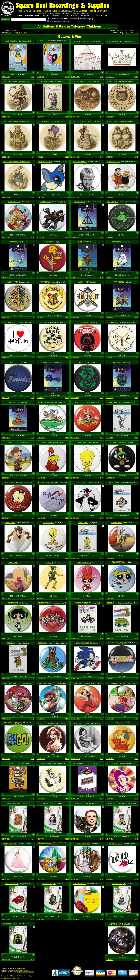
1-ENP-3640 (40, 197)
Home (19, 15)
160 (130, 30)
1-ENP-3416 (6, 679)
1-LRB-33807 (110, 558)
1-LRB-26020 (41, 799)
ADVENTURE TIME (11, 41)
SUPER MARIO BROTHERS (12, 683)
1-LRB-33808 (6, 478)
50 (121, 30)
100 (127, 30)
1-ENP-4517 (40, 839)
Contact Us (97, 15)
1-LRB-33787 (6, 558)
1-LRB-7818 (75, 358)
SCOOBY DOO (112, 603)
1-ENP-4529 (110, 277)
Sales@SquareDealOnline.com (18, 970)
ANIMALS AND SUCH (45, 162)
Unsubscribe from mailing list (10, 978)
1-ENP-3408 (110, 438)
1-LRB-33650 (41, 438)
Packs (74, 13)
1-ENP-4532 (6, 438)
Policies (74, 15)
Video (28, 11)
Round (63, 13)
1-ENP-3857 (75, 679)
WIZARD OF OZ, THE (13, 804)
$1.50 (32, 117)
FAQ (107, 15)
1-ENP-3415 (75, 638)
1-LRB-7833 (6, 879)
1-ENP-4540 (110, 318)
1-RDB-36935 (75, 719)
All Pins (58, 13)
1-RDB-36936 (6, 719)
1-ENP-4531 (75, 237)
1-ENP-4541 (110, 398)
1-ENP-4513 (40, 919)
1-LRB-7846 (110, 237)
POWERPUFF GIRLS (84, 563)
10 (126, 33)
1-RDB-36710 (6, 358)
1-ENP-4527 (40, 117)
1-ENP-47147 (110, 77)
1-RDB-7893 (6, 157)
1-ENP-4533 (40, 398)
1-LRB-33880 (110, 679)
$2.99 (102, 77)
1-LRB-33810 (110, 478)
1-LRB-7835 (40, 879)
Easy (87, 13)
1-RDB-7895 (110, 157)
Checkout (56, 15)
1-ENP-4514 (110, 919)
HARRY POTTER (46, 202)
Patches (47, 11)
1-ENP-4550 (75, 277)
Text (20, 33)
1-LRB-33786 (41, 558)
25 (128, 33)
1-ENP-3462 (6, 799)
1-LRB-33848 (41, 638)
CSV (25, 33)
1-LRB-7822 (40, 277)
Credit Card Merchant (77, 977)
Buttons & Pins (70, 11)
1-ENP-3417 (6, 77)
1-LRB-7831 (75, 839)
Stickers (57, 11)
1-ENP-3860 (40, 77)
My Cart (46, 15)
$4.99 (102, 679)
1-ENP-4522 (6, 839)
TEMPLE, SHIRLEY (44, 723)
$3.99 (67, 197)
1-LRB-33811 (75, 518)
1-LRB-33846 (110, 598)
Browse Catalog (32, 15)
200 (137, 33)
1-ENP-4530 (6, 277)
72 (124, 30)
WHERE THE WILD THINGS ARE (51, 763)
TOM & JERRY (120, 723)
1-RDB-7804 (6, 117)
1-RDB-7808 (75, 117)
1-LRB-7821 (6, 398)
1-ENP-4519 (6, 919)
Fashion (93, 11)
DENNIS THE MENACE (80, 162)
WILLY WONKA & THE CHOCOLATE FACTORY (87, 763)
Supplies (37, 11)
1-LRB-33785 (6, 518)
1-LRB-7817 (110, 358)
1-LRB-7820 (75, 879)
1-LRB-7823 (75, 919)
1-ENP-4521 (110, 839)
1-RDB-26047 (110, 117)
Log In (66, 15)
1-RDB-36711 (41, 318)
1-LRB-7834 (40, 237)
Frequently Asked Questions (25, 972)
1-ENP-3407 (110, 518)
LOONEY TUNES (80, 402)
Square (68, 13)
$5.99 (67, 117)
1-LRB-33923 (110, 759)
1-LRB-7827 (109, 960)
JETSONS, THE (43, 402)
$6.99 (32, 77)
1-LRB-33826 (6, 237)
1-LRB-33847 (75, 598)
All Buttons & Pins (41, 13)
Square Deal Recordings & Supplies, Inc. (25, 976)
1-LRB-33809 (41, 478)
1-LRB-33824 (41, 679)
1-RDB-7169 (75, 197)
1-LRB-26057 (110, 799)
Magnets (83, 11)
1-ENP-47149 (75, 77)
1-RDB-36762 (75, 759)
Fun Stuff (103, 11)
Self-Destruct (81, 13)
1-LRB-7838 (6, 318)
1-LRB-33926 (75, 478)
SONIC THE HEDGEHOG (84, 643)
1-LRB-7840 (40, 358)
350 (137, 30)
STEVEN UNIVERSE (114, 642)
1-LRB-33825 (110, 197)
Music (21, 11)
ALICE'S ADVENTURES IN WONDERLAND (17, 82)
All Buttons (51, 13)
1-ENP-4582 (75, 799)
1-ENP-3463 (110, 638)
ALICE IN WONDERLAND (81, 41)
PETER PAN (49, 563)
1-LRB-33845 (6, 638)
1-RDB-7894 (40, 157)
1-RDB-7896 (6, 197)
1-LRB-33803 (41, 518)
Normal (9, 33)
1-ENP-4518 (6, 959)
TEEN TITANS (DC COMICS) (12, 723)
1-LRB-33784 (75, 438)
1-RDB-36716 (41, 759)
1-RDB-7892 (75, 157)
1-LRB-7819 (75, 398)
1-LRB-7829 (110, 879)
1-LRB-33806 (6, 598)
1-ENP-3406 (75, 558)
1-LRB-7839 (75, 318)
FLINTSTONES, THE (114, 162)
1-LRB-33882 (6, 759)
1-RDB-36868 (110, 719)
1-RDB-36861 (41, 719)
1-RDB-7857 (40, 598)
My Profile (85, 15)
